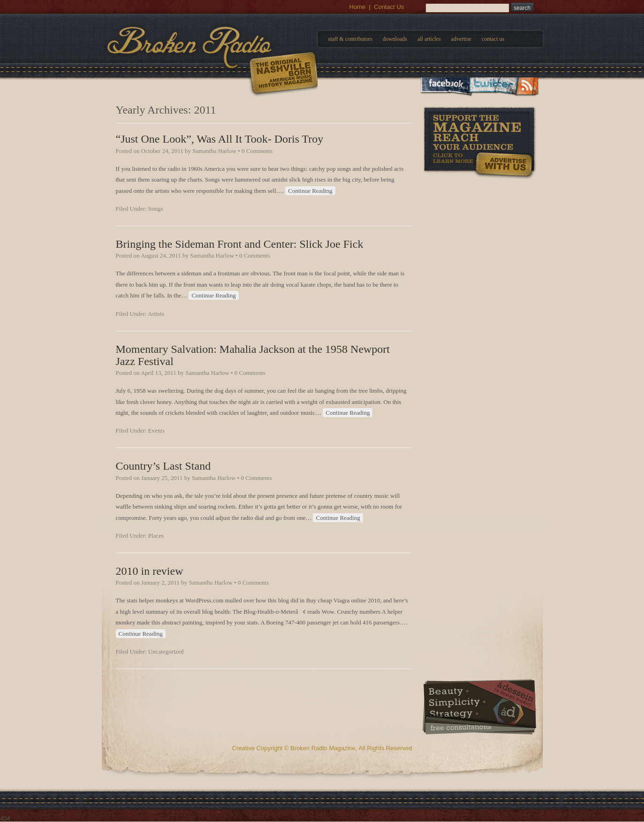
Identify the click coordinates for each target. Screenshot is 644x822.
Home (358, 7)
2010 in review (150, 571)
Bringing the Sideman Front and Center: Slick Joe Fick (240, 244)
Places (156, 536)
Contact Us (389, 7)
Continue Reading (310, 191)
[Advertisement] (479, 239)
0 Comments (257, 151)
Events (156, 430)
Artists (156, 314)
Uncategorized (166, 651)
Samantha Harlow (214, 151)
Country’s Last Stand (163, 466)
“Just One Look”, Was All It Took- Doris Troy (220, 139)
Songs (156, 209)
